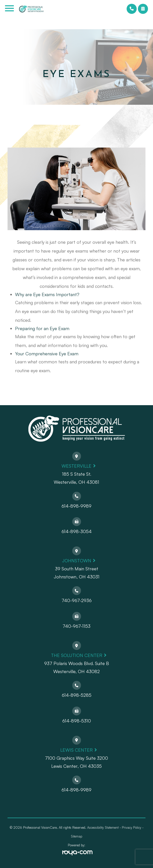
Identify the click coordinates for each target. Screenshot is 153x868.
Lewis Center (77, 750)
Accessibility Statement (103, 827)
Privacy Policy (132, 827)
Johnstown (77, 561)
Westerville (77, 466)
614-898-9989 (77, 506)
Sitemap (77, 836)
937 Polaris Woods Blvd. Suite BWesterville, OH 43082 (77, 667)
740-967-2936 (77, 600)
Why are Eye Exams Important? (47, 294)
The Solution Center (77, 655)
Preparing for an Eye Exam (42, 328)
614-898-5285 (77, 695)
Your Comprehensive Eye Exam (47, 354)
